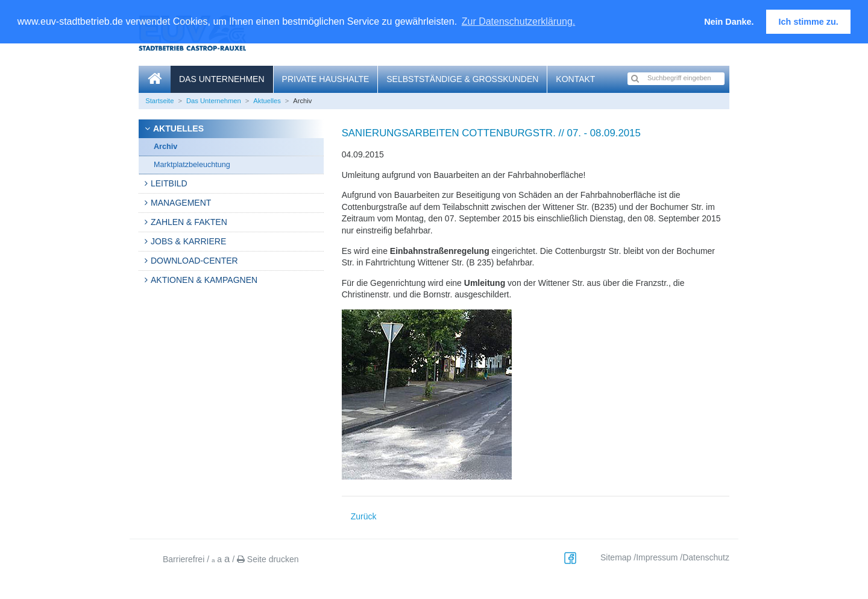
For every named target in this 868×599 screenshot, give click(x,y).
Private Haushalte (326, 79)
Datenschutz (706, 557)
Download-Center (194, 261)
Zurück (364, 516)
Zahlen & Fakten (189, 222)
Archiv (165, 147)
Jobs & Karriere (188, 241)
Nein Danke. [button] (729, 22)
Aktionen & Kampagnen (204, 280)
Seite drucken (268, 559)
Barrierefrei (184, 559)
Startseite (159, 101)
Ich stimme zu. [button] (809, 22)
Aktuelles (267, 101)
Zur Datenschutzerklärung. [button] (519, 21)
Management (181, 203)
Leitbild (169, 183)
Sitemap (616, 557)
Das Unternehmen (222, 79)
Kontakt (575, 79)
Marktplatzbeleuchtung (192, 165)
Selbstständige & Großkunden (462, 79)
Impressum (657, 557)
